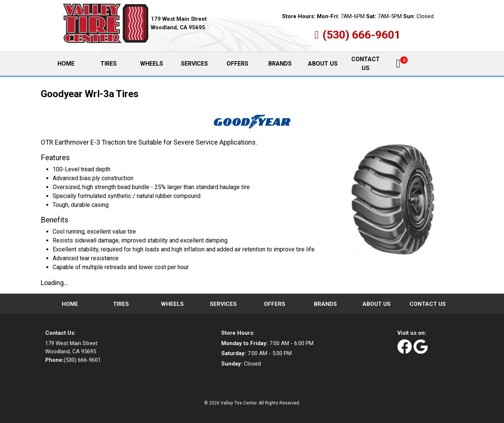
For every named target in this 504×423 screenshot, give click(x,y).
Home (72, 63)
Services (194, 64)
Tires (109, 64)
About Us (323, 64)
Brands (280, 64)
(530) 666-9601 (362, 35)
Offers (237, 64)
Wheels (152, 64)
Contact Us (366, 64)
